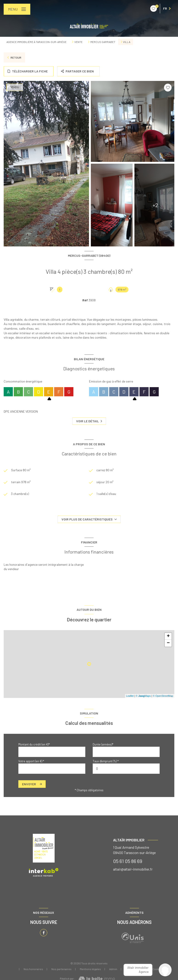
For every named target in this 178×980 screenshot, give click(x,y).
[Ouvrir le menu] (17, 9)
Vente (78, 42)
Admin (113, 969)
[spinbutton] (126, 769)
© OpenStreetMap (163, 696)
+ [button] (168, 636)
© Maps (143, 696)
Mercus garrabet (103, 42)
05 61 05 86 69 (128, 861)
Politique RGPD (135, 969)
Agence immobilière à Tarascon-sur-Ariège (36, 42)
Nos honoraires (33, 969)
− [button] (168, 643)
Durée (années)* (103, 744)
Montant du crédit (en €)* (34, 744)
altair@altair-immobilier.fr (133, 869)
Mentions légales (90, 969)
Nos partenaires (61, 969)
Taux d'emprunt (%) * (106, 761)
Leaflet (130, 696)
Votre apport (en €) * (31, 761)
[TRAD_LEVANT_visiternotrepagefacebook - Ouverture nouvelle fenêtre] (44, 933)
